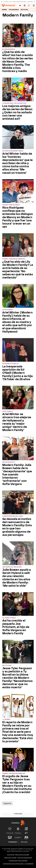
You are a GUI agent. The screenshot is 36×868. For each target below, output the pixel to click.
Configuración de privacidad (18, 861)
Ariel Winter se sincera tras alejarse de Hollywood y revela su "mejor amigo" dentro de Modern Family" (17, 422)
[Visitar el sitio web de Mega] (18, 833)
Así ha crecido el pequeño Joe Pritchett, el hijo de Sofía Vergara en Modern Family (16, 627)
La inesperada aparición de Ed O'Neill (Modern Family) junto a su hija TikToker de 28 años (18, 373)
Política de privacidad (22, 855)
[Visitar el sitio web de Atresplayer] (14, 842)
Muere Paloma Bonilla (19, 2)
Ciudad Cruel (8, 2)
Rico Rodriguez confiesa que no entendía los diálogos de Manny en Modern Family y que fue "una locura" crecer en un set (18, 217)
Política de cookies (10, 858)
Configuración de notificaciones (13, 864)
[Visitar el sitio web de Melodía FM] (26, 838)
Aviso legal (11, 855)
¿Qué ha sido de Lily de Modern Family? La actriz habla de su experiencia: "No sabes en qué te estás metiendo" (18, 270)
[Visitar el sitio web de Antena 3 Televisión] (10, 829)
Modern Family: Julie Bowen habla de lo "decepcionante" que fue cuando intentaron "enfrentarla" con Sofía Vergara (17, 475)
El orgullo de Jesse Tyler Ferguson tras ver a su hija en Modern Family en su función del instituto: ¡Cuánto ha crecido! (17, 784)
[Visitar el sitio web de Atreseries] (26, 833)
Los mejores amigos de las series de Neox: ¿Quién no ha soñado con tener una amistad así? (17, 112)
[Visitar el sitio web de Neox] (26, 829)
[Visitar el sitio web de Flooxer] (24, 842)
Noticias (24, 10)
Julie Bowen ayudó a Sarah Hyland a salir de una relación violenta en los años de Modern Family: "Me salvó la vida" (17, 578)
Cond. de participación (25, 858)
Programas (14, 10)
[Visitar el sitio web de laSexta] (18, 829)
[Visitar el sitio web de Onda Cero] (10, 838)
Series (4, 10)
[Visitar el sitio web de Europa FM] (18, 838)
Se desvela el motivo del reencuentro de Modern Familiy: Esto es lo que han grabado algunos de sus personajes (17, 527)
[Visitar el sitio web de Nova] (10, 833)
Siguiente (7, 803)
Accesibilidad (29, 864)
